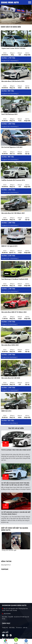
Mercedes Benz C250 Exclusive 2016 (13, 81)
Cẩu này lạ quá (6, 550)
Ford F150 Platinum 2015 (9, 114)
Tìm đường (6, 641)
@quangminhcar (6, 565)
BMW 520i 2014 (6, 411)
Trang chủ (5, 628)
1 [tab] (15, 22)
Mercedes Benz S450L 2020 (10, 345)
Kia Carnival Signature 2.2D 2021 (12, 147)
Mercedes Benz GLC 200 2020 (11, 378)
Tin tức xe (19, 628)
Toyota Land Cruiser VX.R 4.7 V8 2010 (13, 48)
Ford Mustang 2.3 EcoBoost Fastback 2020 (15, 279)
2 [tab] (17, 22)
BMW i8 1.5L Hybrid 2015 (9, 246)
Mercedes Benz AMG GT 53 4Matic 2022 (14, 312)
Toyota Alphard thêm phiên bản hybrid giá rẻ (16, 450)
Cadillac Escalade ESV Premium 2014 (13, 180)
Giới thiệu (12, 628)
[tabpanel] (16, 15)
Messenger (26, 641)
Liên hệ (25, 628)
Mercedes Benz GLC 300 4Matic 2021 (13, 213)
